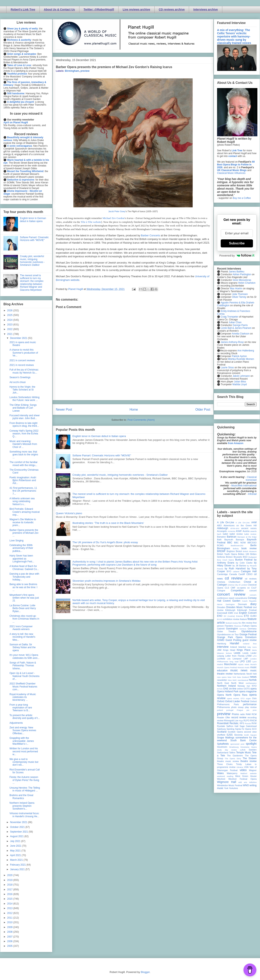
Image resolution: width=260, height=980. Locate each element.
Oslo (254, 698)
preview (85, 71)
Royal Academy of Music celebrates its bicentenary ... (23, 697)
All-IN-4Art (235, 528)
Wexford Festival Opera (242, 779)
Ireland (233, 647)
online (240, 689)
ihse (255, 644)
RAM (248, 714)
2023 (10, 325)
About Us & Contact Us (59, 9)
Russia (248, 723)
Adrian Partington (242, 274)
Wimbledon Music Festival (230, 785)
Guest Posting (233, 640)
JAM (219, 650)
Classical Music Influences (231, 173)
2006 (10, 941)
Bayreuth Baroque (234, 540)
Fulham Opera (250, 626)
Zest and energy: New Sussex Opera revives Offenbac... (23, 730)
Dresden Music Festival (239, 607)
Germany (252, 629)
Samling (230, 729)
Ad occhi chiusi (18, 382)
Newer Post (64, 410)
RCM (254, 714)
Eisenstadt (222, 613)
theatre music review (228, 761)
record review (239, 717)
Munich (253, 664)
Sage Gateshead (248, 726)
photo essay (237, 707)
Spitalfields (223, 744)
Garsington (232, 629)
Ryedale (221, 726)
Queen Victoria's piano (69, 513)
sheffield (221, 735)
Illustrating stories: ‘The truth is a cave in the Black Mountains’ (108, 523)
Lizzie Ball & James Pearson (236, 328)
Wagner (253, 770)
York (226, 788)
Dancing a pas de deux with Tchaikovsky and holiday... (24, 577)
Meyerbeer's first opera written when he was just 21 (24, 598)
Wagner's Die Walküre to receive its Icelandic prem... (23, 522)
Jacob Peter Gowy (117, 211)
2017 (10, 890)
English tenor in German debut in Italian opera (99, 436)
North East (223, 683)
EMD (231, 613)
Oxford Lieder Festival (237, 701)
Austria (246, 531)
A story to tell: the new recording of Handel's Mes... (22, 637)
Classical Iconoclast (251, 479)
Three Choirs (225, 764)
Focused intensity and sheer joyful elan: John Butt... (25, 417)
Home (134, 410)
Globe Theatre (226, 631)
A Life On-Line (226, 522)
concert (253, 591)
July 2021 (16, 841)
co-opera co (243, 588)
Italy (249, 647)
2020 (10, 875)
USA (246, 767)
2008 (10, 932)
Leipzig (220, 656)
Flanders (229, 626)
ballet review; (250, 534)
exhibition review (231, 619)
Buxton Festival (244, 560)
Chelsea (221, 582)
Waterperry (232, 773)
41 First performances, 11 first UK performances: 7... (23, 491)
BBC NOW (240, 543)
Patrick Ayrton (239, 356)
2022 (10, 329)
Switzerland (223, 753)
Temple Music (244, 753)
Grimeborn (251, 637)
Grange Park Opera (230, 637)
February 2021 (18, 865)
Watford (244, 773)
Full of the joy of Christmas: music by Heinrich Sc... (24, 371)
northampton (251, 683)
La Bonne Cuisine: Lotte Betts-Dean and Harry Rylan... (23, 608)
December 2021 (19, 338)
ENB (236, 613)
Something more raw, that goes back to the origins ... (24, 455)
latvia (254, 650)
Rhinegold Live (231, 720)
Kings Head (229, 650)
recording (252, 717)
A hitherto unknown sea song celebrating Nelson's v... (22, 501)
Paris (236, 704)
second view (250, 732)
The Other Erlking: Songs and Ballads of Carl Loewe (23, 408)
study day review (227, 750)
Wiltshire (253, 782)
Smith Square (250, 735)
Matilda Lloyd (240, 384)
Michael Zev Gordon (114, 218)
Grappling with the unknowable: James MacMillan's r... (22, 741)
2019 (10, 880)
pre (248, 710)
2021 (10, 334)
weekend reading (225, 776)
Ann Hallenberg (246, 351)
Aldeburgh (223, 528)
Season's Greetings (20, 377)
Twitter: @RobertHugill (99, 9)
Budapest (252, 557)
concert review (231, 594)
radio (242, 714)
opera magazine (248, 691)
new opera (222, 677)
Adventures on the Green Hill (240, 525)
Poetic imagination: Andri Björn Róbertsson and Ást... (23, 480)
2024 (10, 320)
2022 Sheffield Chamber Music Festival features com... (23, 687)
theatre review (249, 761)
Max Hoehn (236, 289)
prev (255, 710)
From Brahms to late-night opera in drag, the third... (24, 425)
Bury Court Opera (225, 560)
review (220, 720)
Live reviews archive (136, 9)
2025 (10, 315)
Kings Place (244, 650)
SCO (254, 729)
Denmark (242, 604)
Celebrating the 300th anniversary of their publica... (21, 548)
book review (249, 548)
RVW (254, 723)
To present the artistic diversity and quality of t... (25, 717)
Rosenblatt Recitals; (228, 723)
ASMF (239, 531)
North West (237, 683)
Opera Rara (240, 695)
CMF (233, 588)
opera (253, 689)
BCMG (220, 545)
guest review (250, 640)
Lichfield (221, 659)
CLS (227, 588)
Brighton (231, 551)
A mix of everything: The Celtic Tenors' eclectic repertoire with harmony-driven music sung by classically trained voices (234, 36)
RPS (242, 723)
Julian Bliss (240, 382)
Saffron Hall (232, 726)
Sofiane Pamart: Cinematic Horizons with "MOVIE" (102, 455)
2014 (10, 904)
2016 (10, 894)
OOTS (247, 689)
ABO (219, 525)
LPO (242, 661)
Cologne (221, 591)
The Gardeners (235, 756)
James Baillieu (237, 272)
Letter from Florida (235, 656)
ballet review (236, 534)
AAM (254, 522)
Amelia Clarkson (241, 334)
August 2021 (17, 836)
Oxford (221, 701)
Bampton (221, 537)
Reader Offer (224, 717)
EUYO (220, 619)
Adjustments (16, 723)
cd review (234, 578)
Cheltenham (234, 582)
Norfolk (253, 680)
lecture (229, 653)
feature (243, 619)
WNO (246, 785)
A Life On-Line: (243, 523)
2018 (10, 885)
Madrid (220, 664)
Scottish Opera (235, 732)
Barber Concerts (150, 235)
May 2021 (16, 851)
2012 (10, 913)
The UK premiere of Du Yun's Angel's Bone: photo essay (105, 542)
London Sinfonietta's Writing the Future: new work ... (24, 399)
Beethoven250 (237, 546)
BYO (229, 571)
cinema (231, 585)
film (240, 623)
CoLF (254, 588)
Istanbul (242, 647)
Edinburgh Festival (247, 610)
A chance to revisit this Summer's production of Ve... (24, 353)
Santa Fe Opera (243, 729)
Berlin (253, 545)
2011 (10, 918)
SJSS (230, 735)
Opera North (224, 695)
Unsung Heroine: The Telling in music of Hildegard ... (25, 789)
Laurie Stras (227, 367)
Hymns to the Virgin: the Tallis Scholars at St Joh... (22, 390)
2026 (10, 310)
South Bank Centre (243, 740)
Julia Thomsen (240, 294)
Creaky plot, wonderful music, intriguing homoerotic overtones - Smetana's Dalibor (120, 475)
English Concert (248, 613)
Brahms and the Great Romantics (21, 797)
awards (253, 531)
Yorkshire (233, 788)
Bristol (239, 551)
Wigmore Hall (227, 782)
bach (219, 534)
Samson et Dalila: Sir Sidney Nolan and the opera (23, 647)
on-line (233, 689)
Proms (235, 714)
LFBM (249, 656)
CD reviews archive (172, 9)
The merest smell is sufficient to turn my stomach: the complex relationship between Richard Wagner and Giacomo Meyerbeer (32, 283)
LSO (249, 661)
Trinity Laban (244, 764)
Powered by (237, 255)
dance (220, 604)
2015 (10, 899)
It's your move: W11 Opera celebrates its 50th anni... (24, 656)
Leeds (237, 653)
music (247, 667)
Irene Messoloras (242, 280)
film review (247, 623)
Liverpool (237, 659)
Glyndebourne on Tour (228, 634)
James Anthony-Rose (232, 342)
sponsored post (237, 744)
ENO (220, 616)
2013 (10, 908)
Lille (229, 659)
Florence (238, 626)
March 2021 (17, 860)
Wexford (221, 779)
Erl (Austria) (229, 616)
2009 (10, 927)
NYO (254, 686)
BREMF (221, 551)
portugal (230, 710)
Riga (241, 721)
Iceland (246, 644)
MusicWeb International (244, 486)
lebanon (220, 653)
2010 (10, 922)
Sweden (253, 750)
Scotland (222, 732)
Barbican (231, 537)
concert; (253, 595)
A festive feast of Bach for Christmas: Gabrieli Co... (24, 568)
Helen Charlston (247, 283)
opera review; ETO (236, 698)
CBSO (249, 574)
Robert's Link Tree (23, 9)
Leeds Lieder (250, 653)
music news (239, 670)
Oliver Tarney (239, 297)
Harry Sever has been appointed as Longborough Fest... (22, 559)
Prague (240, 710)
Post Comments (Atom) (141, 420)
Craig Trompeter (229, 317)
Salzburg (221, 729)
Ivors (254, 647)
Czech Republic (249, 601)
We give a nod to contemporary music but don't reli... (24, 762)
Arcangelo (222, 531)
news (253, 677)
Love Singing (16, 541)
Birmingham (72, 71)
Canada (233, 574)
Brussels (238, 557)
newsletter (222, 680)
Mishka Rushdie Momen (241, 359)
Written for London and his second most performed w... (24, 751)
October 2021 (18, 827)
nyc (248, 686)
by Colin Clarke (244, 563)
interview (223, 647)
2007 (10, 937)
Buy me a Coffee (242, 198)
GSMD (221, 640)
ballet (225, 534)
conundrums (241, 598)
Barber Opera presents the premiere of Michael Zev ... (24, 533)
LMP (246, 659)
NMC (235, 680)
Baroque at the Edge (247, 537)
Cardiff (242, 574)
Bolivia (236, 549)
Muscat (241, 667)
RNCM (253, 720)
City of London (241, 585)
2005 (10, 946)
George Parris (240, 325)
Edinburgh (230, 610)
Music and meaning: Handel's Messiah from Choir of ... (23, 444)
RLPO (246, 720)
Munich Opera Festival (227, 667)
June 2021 (16, 846)
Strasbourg (234, 747)
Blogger (145, 972)
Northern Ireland (226, 686)
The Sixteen (250, 758)
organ (248, 698)
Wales (220, 773)
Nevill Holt (252, 674)
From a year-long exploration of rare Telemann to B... (21, 708)
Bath (219, 540)
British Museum (250, 551)
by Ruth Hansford (235, 569)
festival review (232, 623)
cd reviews (251, 579)
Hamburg (222, 644)
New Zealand (243, 677)
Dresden (221, 607)
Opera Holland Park (228, 691)
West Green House (246, 776)
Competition (237, 591)
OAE (226, 689)
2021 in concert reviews (22, 360)
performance (250, 704)
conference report (226, 598)
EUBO (253, 616)
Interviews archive (205, 9)
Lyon (255, 662)
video (243, 770)
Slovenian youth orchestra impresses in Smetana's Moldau (106, 581)
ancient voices (249, 528)
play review (251, 707)
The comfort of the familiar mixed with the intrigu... (23, 464)
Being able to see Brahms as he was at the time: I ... (23, 587)
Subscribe (237, 243)
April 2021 (16, 855)
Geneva (243, 629)
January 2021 (18, 869)
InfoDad (252, 494)
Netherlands (239, 674)
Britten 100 (244, 554)
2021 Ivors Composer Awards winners (21, 628)
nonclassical (243, 680)
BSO (245, 557)
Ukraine (240, 767)
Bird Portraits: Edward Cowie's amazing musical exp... (24, 512)
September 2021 (19, 832)
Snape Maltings (226, 738)
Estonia (239, 616)
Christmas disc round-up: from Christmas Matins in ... (24, 619)
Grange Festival (248, 634)
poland (220, 710)
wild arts (243, 782)
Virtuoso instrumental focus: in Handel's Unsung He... (24, 815)
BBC (230, 543)
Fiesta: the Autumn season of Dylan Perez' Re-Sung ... (24, 780)
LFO (255, 656)
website (253, 773)
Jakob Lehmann (241, 376)
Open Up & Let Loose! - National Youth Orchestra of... (24, 676)
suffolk (243, 750)
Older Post (203, 410)
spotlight (251, 744)
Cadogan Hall (249, 571)
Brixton (229, 557)
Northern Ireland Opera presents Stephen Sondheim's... (22, 806)
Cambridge (222, 574)
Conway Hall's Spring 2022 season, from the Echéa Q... (24, 434)
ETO (246, 616)
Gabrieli (221, 629)
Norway (241, 686)
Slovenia (238, 735)
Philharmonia (223, 707)
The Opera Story (233, 758)
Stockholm (222, 747)
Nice (230, 680)
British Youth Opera (227, 554)
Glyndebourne (249, 631)
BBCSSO (252, 543)
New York (232, 677)
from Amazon (236, 443)
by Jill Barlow (239, 566)
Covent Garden (232, 601)
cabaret (236, 571)
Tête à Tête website (91, 222)
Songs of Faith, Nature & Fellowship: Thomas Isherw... (23, 666)
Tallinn (232, 753)
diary (253, 604)
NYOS (220, 689)
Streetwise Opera (249, 747)
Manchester (230, 664)
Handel (234, 643)
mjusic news (244, 664)
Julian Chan (235, 322)
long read (234, 662)
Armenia (231, 531)
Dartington (230, 604)
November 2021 (19, 822)
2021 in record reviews (22, 365)
